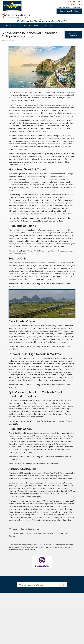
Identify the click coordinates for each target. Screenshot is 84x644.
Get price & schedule (73, 35)
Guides (25, 26)
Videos (51, 26)
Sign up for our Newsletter (69, 11)
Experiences (44, 26)
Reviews (36, 26)
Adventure (10, 40)
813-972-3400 (75, 4)
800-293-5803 (75, 1)
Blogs (30, 26)
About (8, 26)
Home (2, 26)
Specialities (16, 26)
